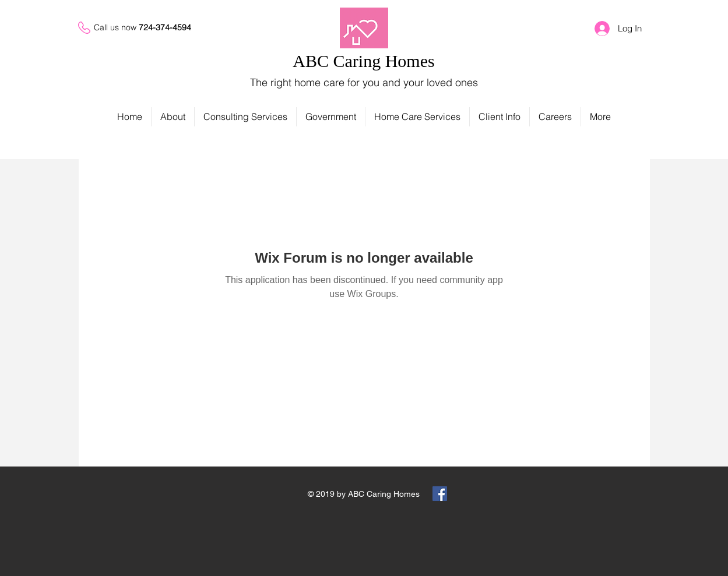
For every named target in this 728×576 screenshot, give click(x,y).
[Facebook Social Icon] (440, 494)
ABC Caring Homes (363, 61)
